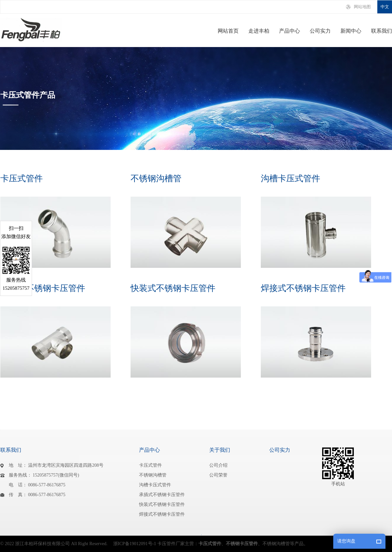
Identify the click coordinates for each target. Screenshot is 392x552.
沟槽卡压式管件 (290, 179)
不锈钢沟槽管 (156, 179)
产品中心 (290, 31)
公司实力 (320, 31)
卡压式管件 (22, 179)
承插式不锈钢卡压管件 (43, 288)
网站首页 (228, 31)
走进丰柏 (259, 31)
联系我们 (382, 31)
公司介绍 (218, 465)
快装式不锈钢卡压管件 (173, 288)
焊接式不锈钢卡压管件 (303, 288)
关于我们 (220, 450)
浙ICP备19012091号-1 (135, 544)
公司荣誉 (218, 475)
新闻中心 (351, 31)
